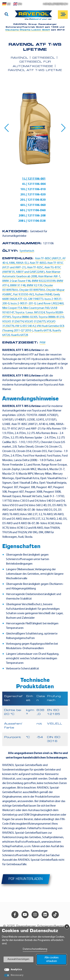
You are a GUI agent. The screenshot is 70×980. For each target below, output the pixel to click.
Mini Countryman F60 (36, 308)
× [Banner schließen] (67, 927)
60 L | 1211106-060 (33, 205)
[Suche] (7, 15)
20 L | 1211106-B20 (33, 200)
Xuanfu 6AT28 (20, 335)
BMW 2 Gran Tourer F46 (16, 281)
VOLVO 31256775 (35, 322)
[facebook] (15, 915)
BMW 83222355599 (44, 281)
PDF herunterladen (26, 879)
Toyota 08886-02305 (25, 317)
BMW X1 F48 (18, 286)
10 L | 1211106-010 (33, 189)
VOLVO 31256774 (13, 322)
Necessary (17, 975)
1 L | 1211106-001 (34, 179)
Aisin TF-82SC (35, 268)
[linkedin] (45, 915)
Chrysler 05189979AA (32, 290)
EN (17, 4)
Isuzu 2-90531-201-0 (23, 304)
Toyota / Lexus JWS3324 (30, 313)
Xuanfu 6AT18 (43, 331)
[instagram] (35, 915)
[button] (7, 128)
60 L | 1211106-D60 (33, 210)
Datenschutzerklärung (35, 949)
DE (6, 4)
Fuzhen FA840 (44, 295)
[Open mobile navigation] (63, 15)
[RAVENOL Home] (34, 17)
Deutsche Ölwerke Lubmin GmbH (28, 30)
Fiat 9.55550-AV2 (24, 295)
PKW (43, 343)
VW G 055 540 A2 (25, 326)
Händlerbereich (55, 4)
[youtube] (25, 915)
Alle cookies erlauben (52, 959)
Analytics (16, 970)
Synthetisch (27, 251)
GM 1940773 (36, 299)
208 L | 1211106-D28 (32, 221)
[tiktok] (55, 915)
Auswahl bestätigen (18, 959)
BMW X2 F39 (34, 286)
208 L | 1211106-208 (32, 216)
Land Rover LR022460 (50, 304)
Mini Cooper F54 (12, 308)
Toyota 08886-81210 (51, 317)
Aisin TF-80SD (38, 263)
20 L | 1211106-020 (33, 195)
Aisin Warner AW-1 (49, 277)
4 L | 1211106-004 (34, 184)
